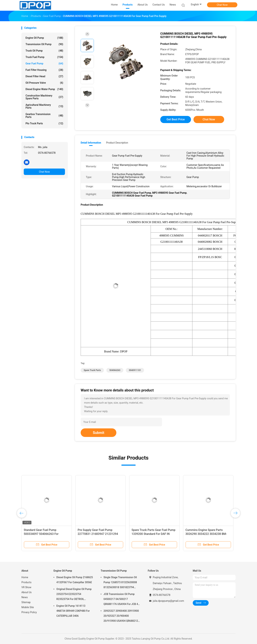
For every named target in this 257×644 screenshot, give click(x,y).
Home (25, 577)
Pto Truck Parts (44, 123)
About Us (27, 592)
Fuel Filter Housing (44, 70)
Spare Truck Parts (92, 370)
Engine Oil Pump (44, 38)
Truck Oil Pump (44, 51)
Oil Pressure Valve (44, 83)
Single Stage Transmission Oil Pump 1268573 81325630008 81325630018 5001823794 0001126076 (120, 583)
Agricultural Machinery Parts (44, 106)
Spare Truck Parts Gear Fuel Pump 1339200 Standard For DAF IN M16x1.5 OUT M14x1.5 (153, 534)
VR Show (26, 587)
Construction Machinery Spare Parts (44, 97)
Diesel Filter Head (44, 76)
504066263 (115, 370)
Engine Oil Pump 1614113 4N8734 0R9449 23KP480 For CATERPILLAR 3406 (73, 611)
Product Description (117, 143)
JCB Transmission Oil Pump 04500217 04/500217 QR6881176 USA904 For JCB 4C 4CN (122, 600)
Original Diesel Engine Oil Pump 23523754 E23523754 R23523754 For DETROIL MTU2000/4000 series (74, 595)
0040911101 (135, 370)
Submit (99, 433)
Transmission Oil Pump (44, 44)
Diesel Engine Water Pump (44, 89)
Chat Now (222, 5)
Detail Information (91, 143)
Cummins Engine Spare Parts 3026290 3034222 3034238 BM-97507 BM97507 (206, 534)
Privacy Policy (29, 612)
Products (26, 582)
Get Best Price (176, 119)
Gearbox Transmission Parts (44, 116)
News (25, 597)
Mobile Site (28, 607)
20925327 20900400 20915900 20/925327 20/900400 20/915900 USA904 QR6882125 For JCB (121, 616)
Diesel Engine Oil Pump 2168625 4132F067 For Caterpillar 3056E (75, 580)
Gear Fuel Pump (44, 63)
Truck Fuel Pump (44, 57)
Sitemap (26, 602)
